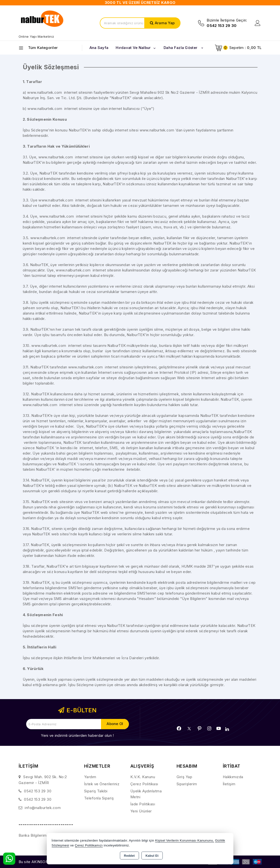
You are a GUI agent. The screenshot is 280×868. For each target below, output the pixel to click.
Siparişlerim (187, 784)
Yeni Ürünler (141, 811)
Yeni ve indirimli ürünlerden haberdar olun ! (77, 735)
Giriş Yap (185, 777)
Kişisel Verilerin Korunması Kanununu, (185, 840)
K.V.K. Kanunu (143, 777)
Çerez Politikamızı (89, 845)
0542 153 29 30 (38, 791)
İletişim (229, 784)
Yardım (90, 777)
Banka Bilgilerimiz (34, 835)
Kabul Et (152, 856)
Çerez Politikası (144, 784)
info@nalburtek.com (43, 808)
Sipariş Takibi (96, 791)
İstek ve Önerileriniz (102, 784)
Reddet (129, 856)
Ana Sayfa (99, 48)
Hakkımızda (233, 777)
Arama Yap (165, 23)
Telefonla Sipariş (99, 798)
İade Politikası (143, 804)
